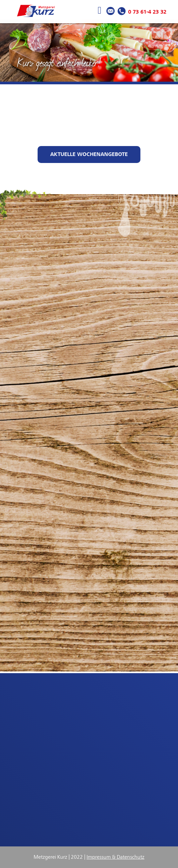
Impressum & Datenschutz (115, 857)
